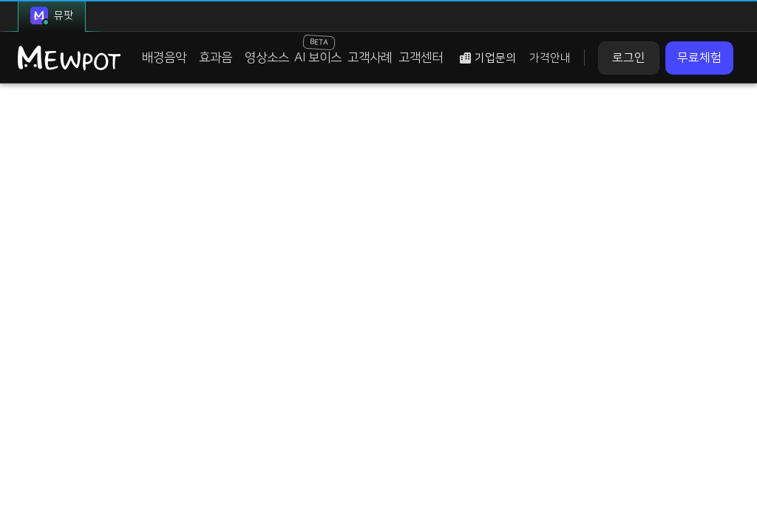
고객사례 (370, 58)
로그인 (629, 58)
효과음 (215, 58)
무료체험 (699, 58)
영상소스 (267, 58)
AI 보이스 (318, 50)
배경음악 (164, 58)
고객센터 (421, 58)
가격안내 (550, 58)
